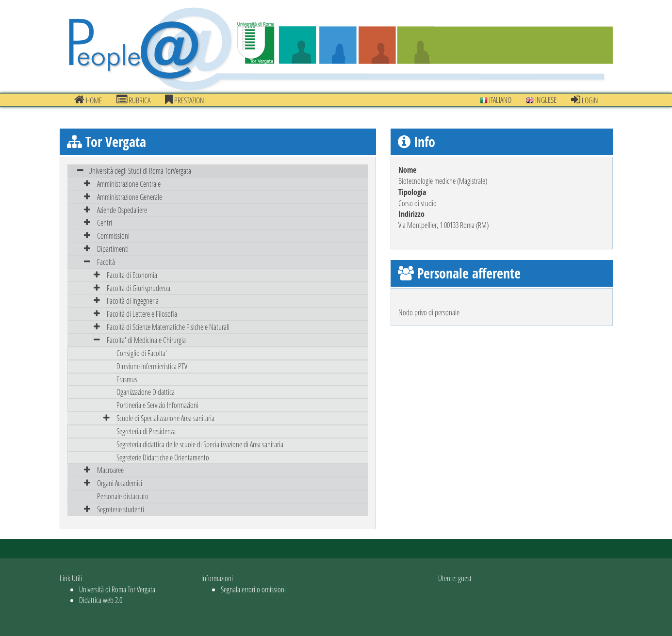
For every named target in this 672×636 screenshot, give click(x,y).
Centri (105, 222)
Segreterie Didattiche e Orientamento (163, 457)
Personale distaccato (123, 496)
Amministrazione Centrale (129, 184)
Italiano (496, 100)
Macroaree (110, 470)
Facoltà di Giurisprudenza (139, 288)
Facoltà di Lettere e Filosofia (142, 314)
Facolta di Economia (132, 275)
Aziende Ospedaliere (122, 210)
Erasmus (127, 379)
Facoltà (106, 262)
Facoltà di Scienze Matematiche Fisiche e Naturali (168, 327)
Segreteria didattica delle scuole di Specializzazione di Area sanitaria (200, 444)
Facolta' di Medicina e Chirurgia (146, 340)
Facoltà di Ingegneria (133, 301)
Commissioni (113, 236)
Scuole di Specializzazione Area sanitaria (165, 418)
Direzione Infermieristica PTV (152, 366)
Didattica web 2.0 (101, 600)
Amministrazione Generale (130, 197)
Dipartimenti (113, 249)
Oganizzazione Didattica (146, 392)
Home (88, 100)
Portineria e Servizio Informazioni (157, 405)
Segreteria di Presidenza (146, 431)
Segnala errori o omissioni (253, 589)
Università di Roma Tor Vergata (117, 589)
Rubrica (133, 100)
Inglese (541, 100)
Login (585, 100)
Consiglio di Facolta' (142, 353)
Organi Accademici (120, 483)
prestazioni (185, 100)
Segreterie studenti (121, 509)
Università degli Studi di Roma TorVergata (140, 171)
